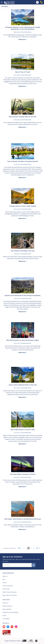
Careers (5, 583)
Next (38, 548)
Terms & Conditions (8, 586)
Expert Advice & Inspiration (10, 595)
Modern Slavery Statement (10, 592)
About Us (5, 576)
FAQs (4, 579)
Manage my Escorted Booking (10, 612)
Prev (19, 548)
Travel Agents (6, 619)
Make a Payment (7, 609)
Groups (4, 616)
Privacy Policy (6, 589)
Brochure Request (7, 606)
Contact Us (5, 603)
